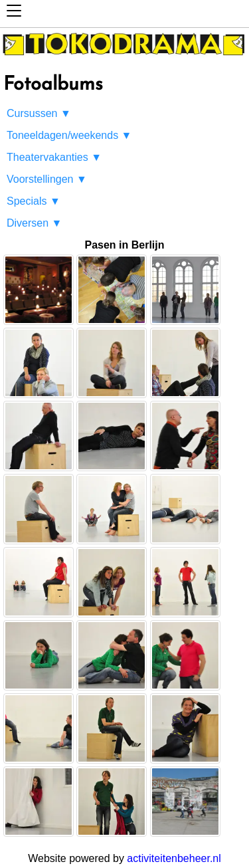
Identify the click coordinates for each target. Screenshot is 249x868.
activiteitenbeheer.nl (174, 858)
